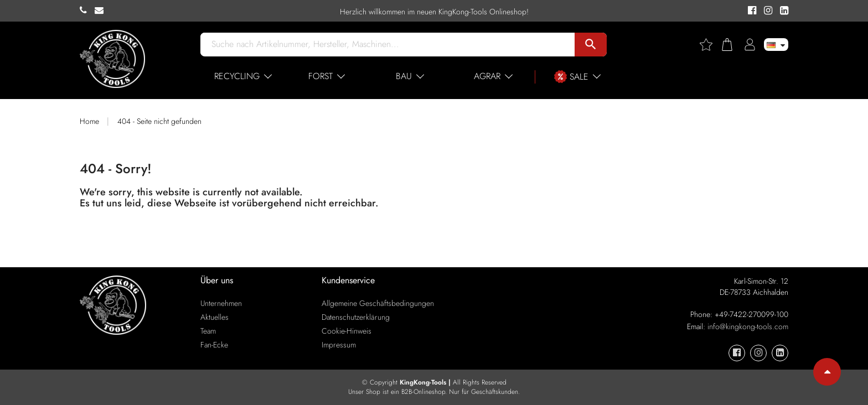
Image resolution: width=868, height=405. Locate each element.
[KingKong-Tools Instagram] (766, 11)
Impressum (339, 345)
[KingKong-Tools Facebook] (750, 11)
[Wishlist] (710, 45)
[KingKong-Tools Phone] (87, 11)
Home (89, 121)
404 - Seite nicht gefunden (159, 121)
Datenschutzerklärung (356, 317)
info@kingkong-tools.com (748, 326)
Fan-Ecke (214, 345)
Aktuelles (215, 317)
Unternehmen (221, 303)
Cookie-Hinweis (347, 331)
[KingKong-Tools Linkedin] (781, 11)
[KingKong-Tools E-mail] (102, 11)
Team (208, 331)
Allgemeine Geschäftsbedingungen (378, 303)
